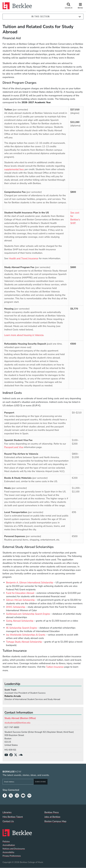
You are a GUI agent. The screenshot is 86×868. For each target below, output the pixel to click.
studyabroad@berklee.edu (17, 723)
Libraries (7, 812)
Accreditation (9, 845)
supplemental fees (14, 169)
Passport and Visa (14, 447)
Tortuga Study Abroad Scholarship (24, 642)
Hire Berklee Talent (13, 817)
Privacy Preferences (12, 856)
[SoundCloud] (21, 755)
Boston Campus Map (55, 821)
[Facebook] (12, 755)
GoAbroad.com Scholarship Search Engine (28, 614)
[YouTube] (7, 755)
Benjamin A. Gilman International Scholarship (30, 582)
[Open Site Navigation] (80, 6)
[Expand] (80, 17)
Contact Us (8, 821)
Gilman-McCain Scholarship (20, 600)
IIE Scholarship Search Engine (21, 628)
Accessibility (8, 852)
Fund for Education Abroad (20, 593)
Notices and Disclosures (14, 849)
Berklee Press (52, 812)
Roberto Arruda (13, 696)
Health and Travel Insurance (24, 258)
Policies (6, 842)
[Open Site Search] (69, 6)
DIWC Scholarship (16, 607)
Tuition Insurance (55, 667)
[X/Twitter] (16, 755)
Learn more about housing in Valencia (24, 335)
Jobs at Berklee (52, 817)
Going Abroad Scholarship (20, 621)
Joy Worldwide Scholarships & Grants (26, 635)
